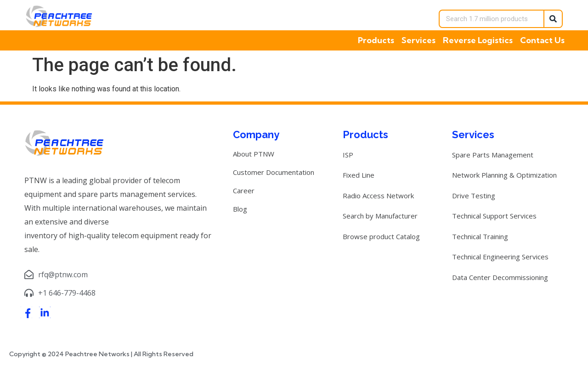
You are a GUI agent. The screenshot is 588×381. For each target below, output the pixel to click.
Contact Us (542, 40)
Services (418, 40)
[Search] (553, 19)
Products (376, 40)
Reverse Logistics (478, 40)
